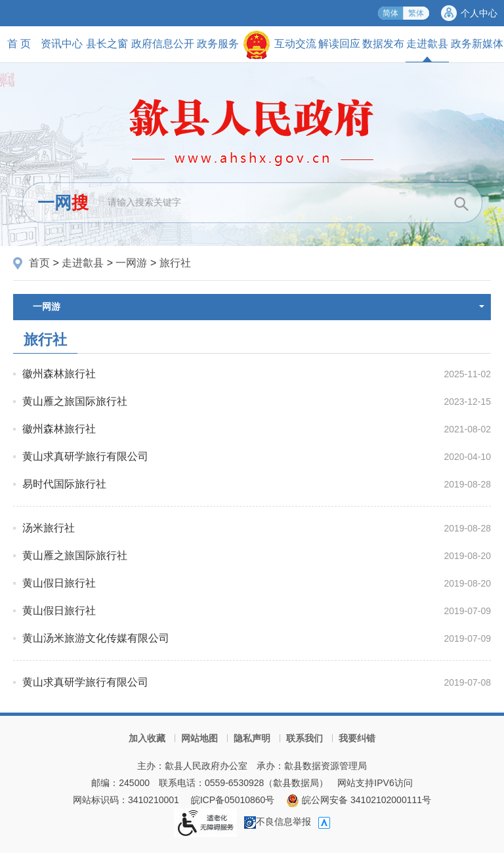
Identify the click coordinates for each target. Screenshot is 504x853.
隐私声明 (252, 738)
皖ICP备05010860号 (233, 800)
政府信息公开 (163, 44)
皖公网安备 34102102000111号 (359, 800)
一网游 (131, 263)
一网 (63, 203)
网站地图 (199, 738)
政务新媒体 (477, 44)
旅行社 (175, 263)
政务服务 (218, 44)
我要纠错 (357, 738)
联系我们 (304, 738)
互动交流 (295, 44)
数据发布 (383, 44)
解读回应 (339, 44)
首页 (39, 263)
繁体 (416, 13)
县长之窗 (107, 44)
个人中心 (479, 13)
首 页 (19, 44)
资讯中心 (62, 44)
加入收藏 (147, 738)
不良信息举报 (278, 822)
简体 (390, 13)
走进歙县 (427, 50)
